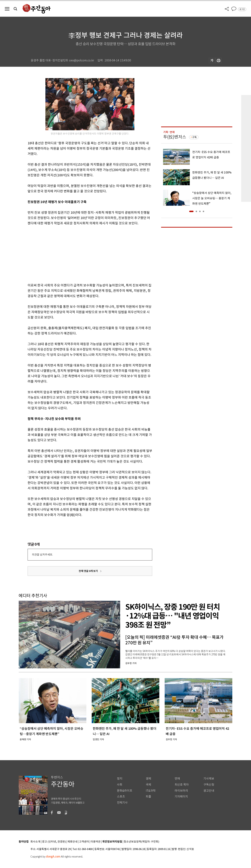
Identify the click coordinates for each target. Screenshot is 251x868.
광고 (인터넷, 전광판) (54, 842)
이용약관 (96, 842)
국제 (148, 785)
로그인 (242, 9)
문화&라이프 (125, 791)
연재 (177, 779)
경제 (148, 779)
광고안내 (209, 791)
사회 (120, 785)
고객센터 (84, 842)
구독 (194, 137)
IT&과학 (151, 791)
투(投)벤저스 (175, 137)
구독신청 (209, 785)
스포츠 (121, 797)
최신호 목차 (182, 785)
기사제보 (209, 779)
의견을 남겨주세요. (42, 555)
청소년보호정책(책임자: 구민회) (141, 842)
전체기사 (122, 803)
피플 (148, 797)
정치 (120, 779)
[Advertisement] (81, 254)
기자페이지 (181, 797)
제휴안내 (72, 842)
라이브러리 (181, 791)
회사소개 (35, 842)
